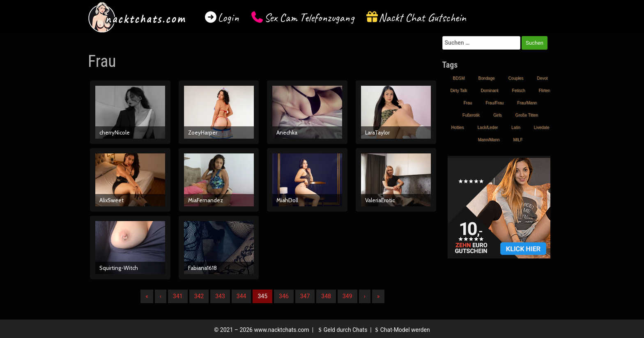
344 (241, 296)
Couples (516, 78)
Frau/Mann (527, 103)
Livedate (541, 127)
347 (305, 296)
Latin (516, 127)
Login (228, 17)
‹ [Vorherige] (161, 296)
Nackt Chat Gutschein (422, 17)
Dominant (489, 90)
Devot (542, 78)
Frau (468, 103)
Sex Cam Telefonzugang (309, 17)
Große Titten (527, 115)
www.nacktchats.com (282, 330)
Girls (498, 115)
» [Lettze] (378, 296)
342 (199, 296)
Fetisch (518, 90)
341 (178, 296)
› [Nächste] (365, 296)
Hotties (457, 127)
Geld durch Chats (342, 330)
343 (220, 296)
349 (347, 296)
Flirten (544, 90)
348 (326, 296)
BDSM (459, 78)
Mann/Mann (489, 140)
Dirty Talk (459, 90)
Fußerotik (471, 115)
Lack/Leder (487, 127)
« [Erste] (147, 296)
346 (284, 296)
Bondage (486, 78)
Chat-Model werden (401, 330)
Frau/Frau (494, 103)
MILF (518, 140)
